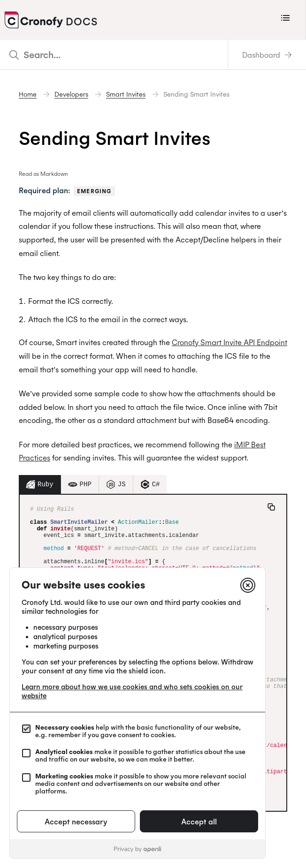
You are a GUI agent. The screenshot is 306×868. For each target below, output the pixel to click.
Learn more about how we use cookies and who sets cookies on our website (132, 691)
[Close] (248, 585)
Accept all (199, 822)
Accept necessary (76, 822)
